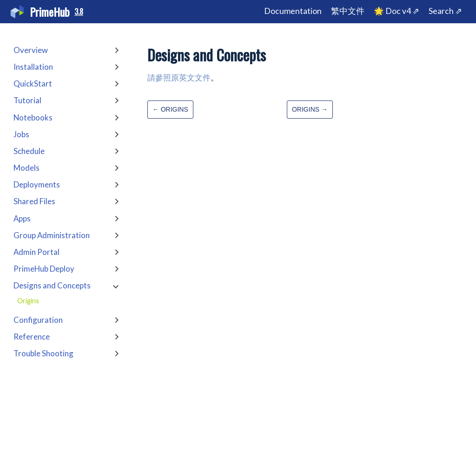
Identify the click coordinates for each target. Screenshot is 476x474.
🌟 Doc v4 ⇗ (397, 11)
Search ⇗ (445, 11)
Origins (28, 301)
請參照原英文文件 (179, 77)
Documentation (293, 11)
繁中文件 (348, 11)
